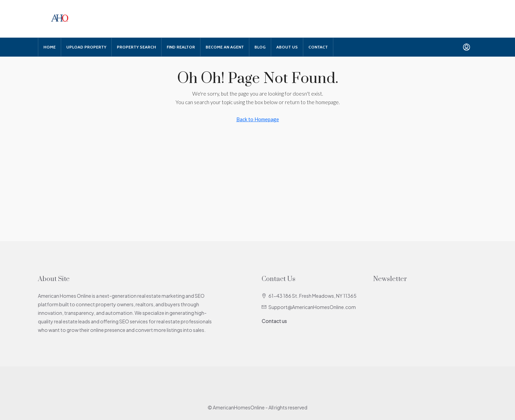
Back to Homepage (258, 119)
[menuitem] (467, 47)
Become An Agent (225, 47)
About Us (287, 47)
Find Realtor (181, 47)
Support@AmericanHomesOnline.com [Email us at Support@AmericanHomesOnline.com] (312, 307)
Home (50, 47)
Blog (260, 47)
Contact (318, 47)
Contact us (274, 321)
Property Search (136, 47)
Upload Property (86, 47)
